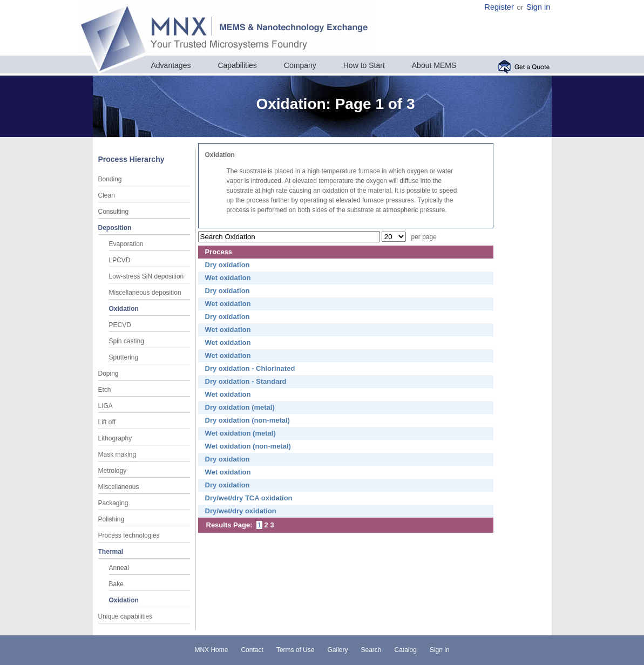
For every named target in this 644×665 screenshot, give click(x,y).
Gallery (337, 650)
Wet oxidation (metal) (240, 433)
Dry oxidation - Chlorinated (250, 368)
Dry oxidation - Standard (246, 381)
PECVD (120, 325)
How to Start (364, 65)
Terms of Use (296, 650)
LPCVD (120, 260)
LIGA (106, 406)
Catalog (406, 650)
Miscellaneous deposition (145, 293)
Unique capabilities (126, 616)
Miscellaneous (119, 487)
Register (499, 7)
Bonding (110, 179)
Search (371, 650)
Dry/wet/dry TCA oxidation (249, 498)
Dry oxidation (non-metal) (248, 420)
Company (300, 65)
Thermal (111, 552)
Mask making (117, 454)
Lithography (115, 438)
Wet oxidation (228, 278)
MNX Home (211, 650)
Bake (116, 584)
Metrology (113, 471)
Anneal (119, 568)
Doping (109, 374)
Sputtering (124, 357)
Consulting (114, 212)
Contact (252, 650)
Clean (107, 195)
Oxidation (124, 309)
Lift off (107, 422)
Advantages (171, 65)
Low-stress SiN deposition (147, 276)
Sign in (538, 7)
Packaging (113, 503)
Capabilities (237, 65)
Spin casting (127, 341)
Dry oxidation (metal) (240, 407)
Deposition (115, 228)
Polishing (111, 519)
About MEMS (434, 65)
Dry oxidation (228, 265)
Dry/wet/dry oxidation (241, 511)
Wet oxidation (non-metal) (248, 446)
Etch (105, 390)
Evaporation (126, 244)
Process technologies (129, 535)
